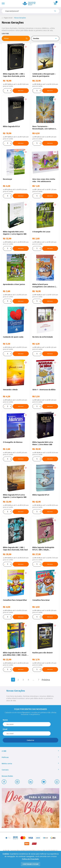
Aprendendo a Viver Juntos (14, 284)
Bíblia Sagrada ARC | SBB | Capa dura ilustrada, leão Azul (15, 549)
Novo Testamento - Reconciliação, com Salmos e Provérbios (44, 128)
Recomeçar (8, 179)
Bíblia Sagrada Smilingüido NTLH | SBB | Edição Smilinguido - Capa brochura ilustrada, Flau (44, 549)
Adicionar (21, 91)
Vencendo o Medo (10, 390)
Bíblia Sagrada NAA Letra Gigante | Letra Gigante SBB (15, 233)
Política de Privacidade (30, 859)
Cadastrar (30, 740)
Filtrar (16, 38)
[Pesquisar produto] (56, 12)
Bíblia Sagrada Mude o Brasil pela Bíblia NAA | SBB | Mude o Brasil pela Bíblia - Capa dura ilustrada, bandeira (16, 654)
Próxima (46, 680)
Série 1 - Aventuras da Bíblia (44, 390)
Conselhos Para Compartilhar (15, 600)
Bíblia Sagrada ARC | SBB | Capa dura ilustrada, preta (14, 75)
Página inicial (8, 18)
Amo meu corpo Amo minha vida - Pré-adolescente (44, 180)
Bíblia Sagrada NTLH (11, 126)
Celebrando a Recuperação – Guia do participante (44, 75)
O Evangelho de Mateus (13, 442)
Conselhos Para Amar (41, 600)
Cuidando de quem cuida (13, 337)
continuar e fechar (30, 864)
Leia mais (5, 33)
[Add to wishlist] (26, 47)
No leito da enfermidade (43, 337)
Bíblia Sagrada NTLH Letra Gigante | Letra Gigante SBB (15, 496)
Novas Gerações (20, 18)
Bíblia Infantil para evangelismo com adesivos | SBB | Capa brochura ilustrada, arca (45, 286)
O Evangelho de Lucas (41, 232)
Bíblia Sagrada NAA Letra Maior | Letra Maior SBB (43, 443)
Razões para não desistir (43, 653)
